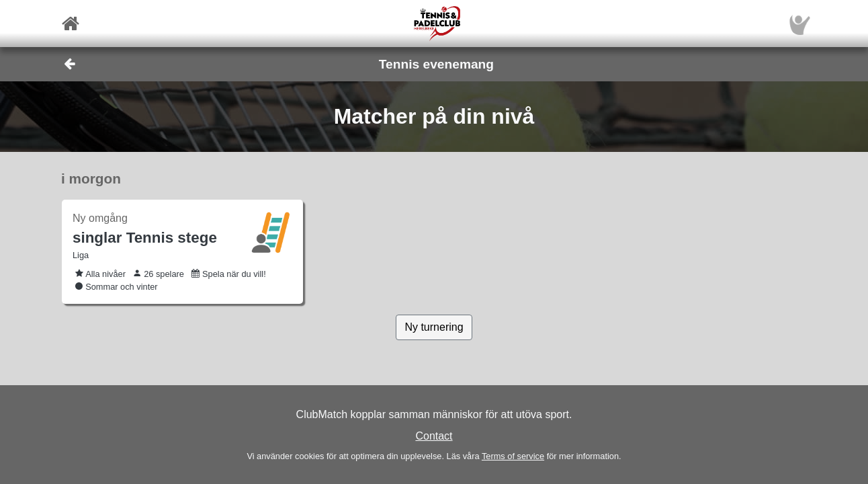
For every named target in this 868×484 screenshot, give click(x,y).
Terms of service (513, 456)
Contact (434, 436)
